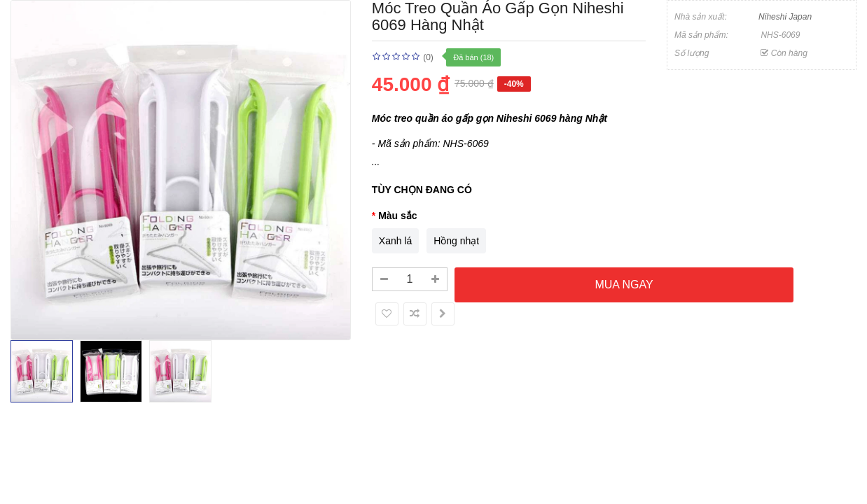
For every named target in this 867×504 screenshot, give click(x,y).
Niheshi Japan (785, 17)
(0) (428, 57)
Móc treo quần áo (412, 118)
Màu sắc (397, 216)
